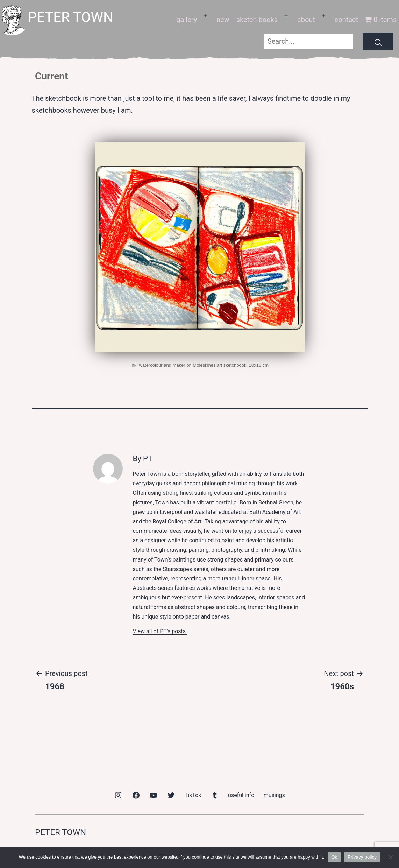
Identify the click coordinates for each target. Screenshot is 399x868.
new (223, 20)
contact (346, 20)
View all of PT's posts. (160, 631)
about (306, 20)
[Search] (378, 41)
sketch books (257, 20)
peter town (71, 17)
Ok (334, 857)
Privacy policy (362, 857)
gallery (187, 20)
